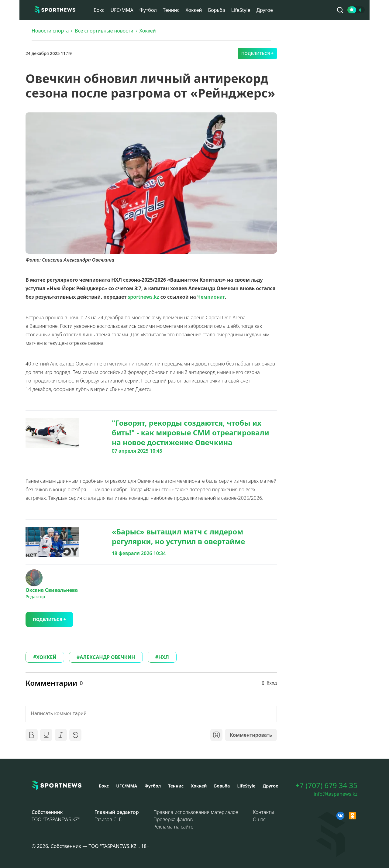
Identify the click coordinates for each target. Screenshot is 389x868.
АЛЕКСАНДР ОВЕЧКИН (107, 657)
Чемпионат (211, 297)
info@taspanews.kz (336, 794)
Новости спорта (50, 31)
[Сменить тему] (356, 10)
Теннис (171, 10)
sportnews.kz (143, 297)
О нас (259, 819)
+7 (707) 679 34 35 (326, 785)
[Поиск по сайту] (340, 10)
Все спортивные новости (104, 31)
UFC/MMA (122, 10)
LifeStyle (241, 10)
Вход (272, 683)
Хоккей (194, 10)
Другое (265, 10)
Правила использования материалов (196, 812)
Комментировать (251, 735)
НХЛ (164, 657)
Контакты (263, 812)
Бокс (99, 10)
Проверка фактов (173, 819)
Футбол (148, 10)
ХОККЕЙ (46, 657)
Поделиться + (257, 53)
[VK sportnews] (340, 816)
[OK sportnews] (353, 816)
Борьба (216, 10)
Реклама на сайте (174, 827)
